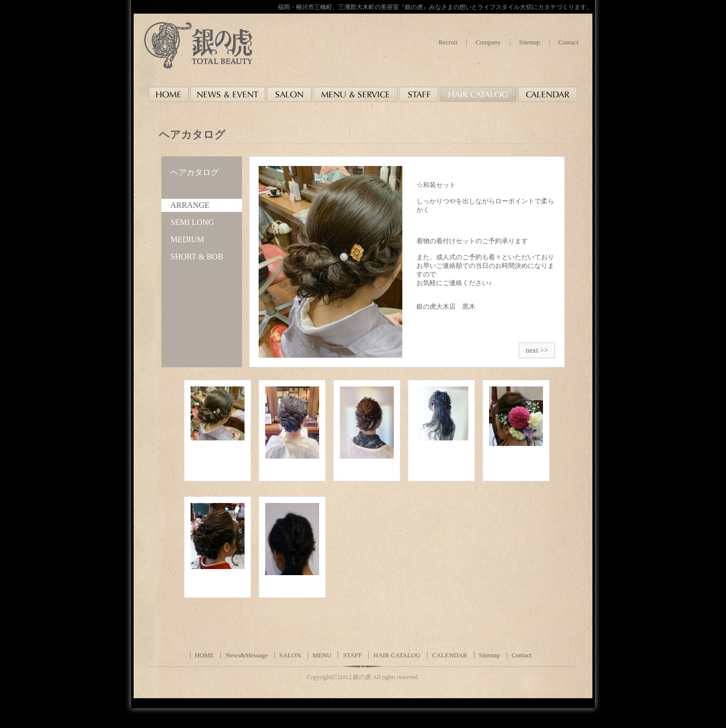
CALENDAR (450, 655)
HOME (205, 655)
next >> (537, 350)
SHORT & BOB (197, 257)
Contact (568, 42)
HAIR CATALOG (397, 655)
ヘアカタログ (195, 172)
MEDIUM (187, 239)
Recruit (448, 42)
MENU (322, 655)
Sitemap (529, 42)
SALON (290, 655)
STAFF (352, 655)
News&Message (247, 655)
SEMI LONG (192, 222)
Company (488, 42)
